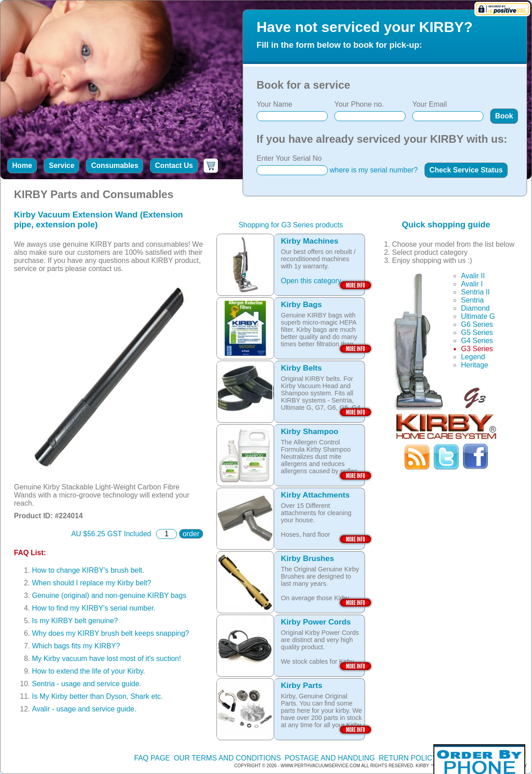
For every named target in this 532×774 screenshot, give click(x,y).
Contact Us (174, 165)
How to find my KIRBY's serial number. (94, 608)
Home (22, 165)
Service (61, 165)
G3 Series (477, 349)
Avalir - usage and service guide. (84, 709)
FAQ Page (152, 758)
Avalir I (472, 284)
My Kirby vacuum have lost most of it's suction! (106, 659)
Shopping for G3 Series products (291, 225)
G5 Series (477, 333)
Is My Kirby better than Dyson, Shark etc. (97, 696)
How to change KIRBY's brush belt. (88, 570)
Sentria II (475, 292)
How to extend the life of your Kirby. (88, 671)
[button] (504, 116)
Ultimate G (478, 316)
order (191, 534)
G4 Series (477, 341)
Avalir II (473, 276)
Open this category (311, 281)
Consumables (115, 165)
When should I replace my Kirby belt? (92, 583)
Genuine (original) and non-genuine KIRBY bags (109, 595)
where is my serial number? (374, 170)
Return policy (408, 758)
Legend (473, 357)
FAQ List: (30, 553)
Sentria (472, 300)
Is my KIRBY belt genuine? (75, 621)
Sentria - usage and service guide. (87, 684)
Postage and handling (330, 758)
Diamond (475, 308)
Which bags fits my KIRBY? (76, 646)
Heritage (474, 365)
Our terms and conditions (227, 758)
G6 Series (477, 324)
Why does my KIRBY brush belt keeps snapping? (110, 633)
